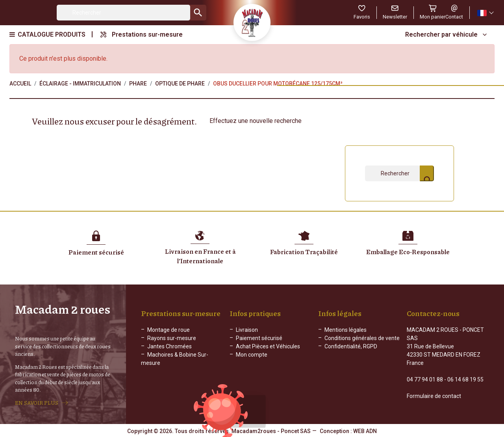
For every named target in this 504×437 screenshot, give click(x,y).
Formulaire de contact (434, 396)
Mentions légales (346, 330)
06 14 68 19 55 (465, 379)
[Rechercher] (123, 13)
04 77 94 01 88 (425, 379)
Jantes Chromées (170, 346)
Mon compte (252, 355)
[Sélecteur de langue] (485, 13)
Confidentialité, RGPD (351, 346)
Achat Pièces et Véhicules (268, 346)
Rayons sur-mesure (172, 338)
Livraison (247, 330)
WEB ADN (365, 431)
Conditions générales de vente (362, 338)
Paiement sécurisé (259, 338)
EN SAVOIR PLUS (37, 403)
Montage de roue (169, 330)
